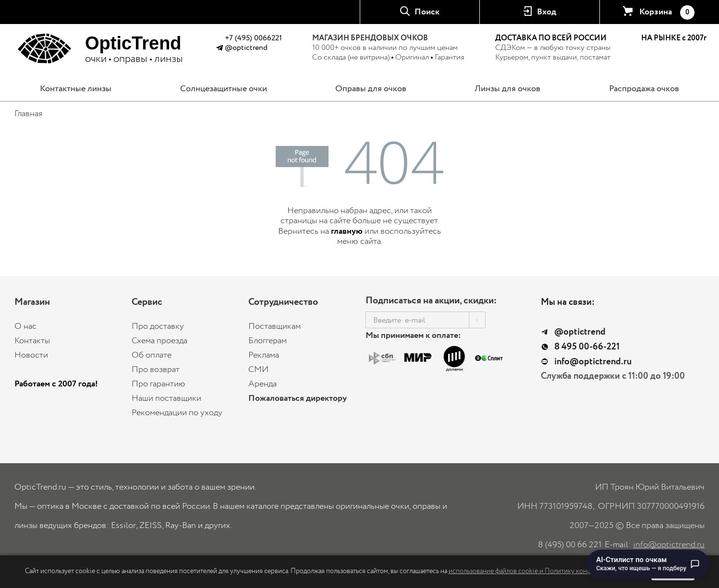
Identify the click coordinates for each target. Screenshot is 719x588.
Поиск (427, 12)
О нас (25, 326)
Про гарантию (158, 384)
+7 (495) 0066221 (253, 38)
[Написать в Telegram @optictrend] (219, 49)
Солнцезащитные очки (224, 89)
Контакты (32, 341)
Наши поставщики (166, 398)
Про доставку (158, 326)
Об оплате (152, 355)
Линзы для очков (507, 89)
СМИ (258, 370)
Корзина (667, 12)
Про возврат (156, 370)
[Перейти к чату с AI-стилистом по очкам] (648, 564)
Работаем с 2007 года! (56, 384)
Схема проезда (159, 341)
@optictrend (246, 48)
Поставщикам (274, 326)
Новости (31, 355)
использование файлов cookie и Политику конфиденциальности (544, 571)
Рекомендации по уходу (177, 413)
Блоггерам (268, 341)
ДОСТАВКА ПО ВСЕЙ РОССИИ (551, 38)
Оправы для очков (371, 89)
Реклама (264, 355)
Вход (547, 12)
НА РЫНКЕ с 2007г (674, 38)
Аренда (262, 384)
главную (347, 231)
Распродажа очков (644, 89)
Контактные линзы (76, 89)
